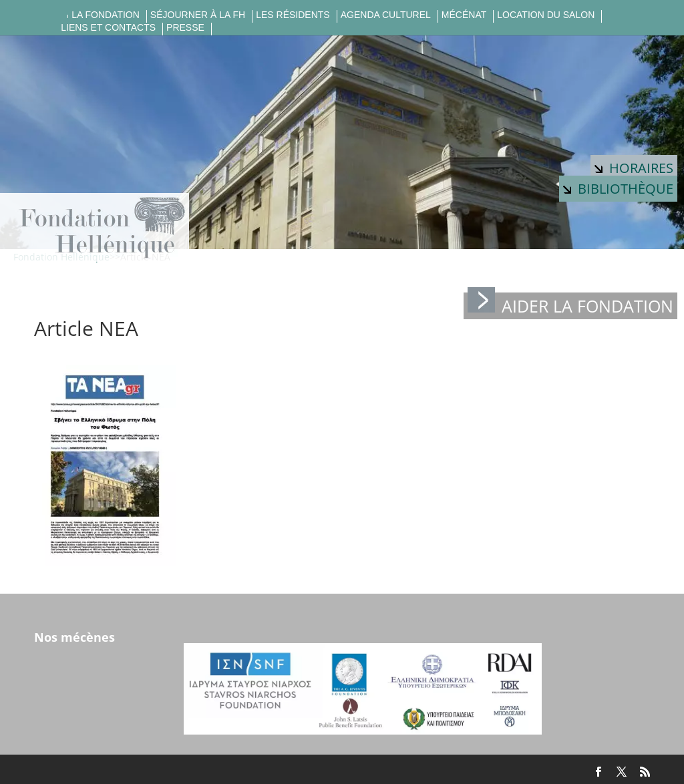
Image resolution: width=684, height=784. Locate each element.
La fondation (106, 15)
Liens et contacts (108, 28)
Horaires (634, 168)
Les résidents (293, 15)
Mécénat (464, 15)
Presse (185, 28)
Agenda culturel (386, 15)
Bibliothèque (618, 189)
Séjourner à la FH (198, 15)
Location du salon (546, 15)
